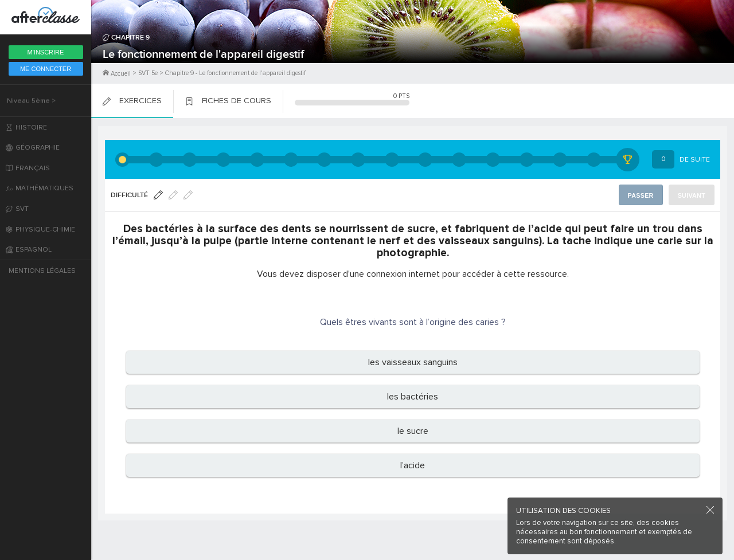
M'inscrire (46, 52)
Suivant (692, 195)
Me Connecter (46, 69)
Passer (643, 195)
